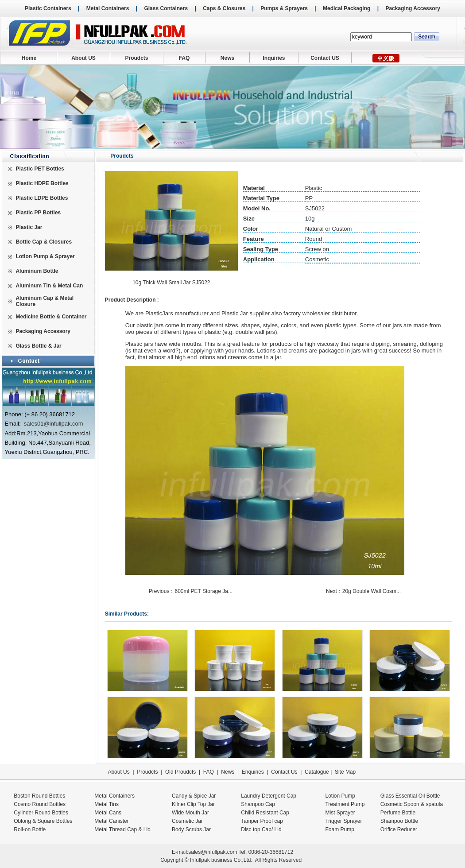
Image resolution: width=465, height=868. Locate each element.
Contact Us (284, 772)
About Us (118, 772)
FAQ (184, 58)
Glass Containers (166, 8)
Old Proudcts (180, 772)
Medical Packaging (347, 8)
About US (83, 58)
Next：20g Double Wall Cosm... (364, 591)
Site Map (345, 772)
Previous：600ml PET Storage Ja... (192, 591)
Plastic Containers (48, 8)
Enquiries (252, 772)
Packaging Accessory (413, 8)
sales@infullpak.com (213, 852)
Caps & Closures (224, 8)
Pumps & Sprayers (284, 8)
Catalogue (317, 772)
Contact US (325, 58)
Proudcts (136, 58)
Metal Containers (108, 8)
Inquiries (274, 58)
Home (29, 58)
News (227, 58)
